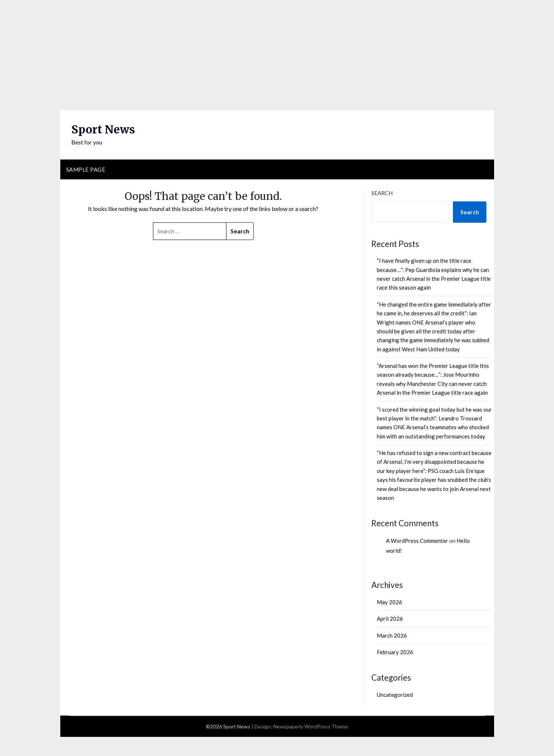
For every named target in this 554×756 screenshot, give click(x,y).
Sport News (103, 129)
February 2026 (395, 652)
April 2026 (390, 619)
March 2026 (392, 635)
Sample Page (86, 169)
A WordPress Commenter (417, 541)
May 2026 (389, 602)
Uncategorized (395, 695)
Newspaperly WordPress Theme (311, 726)
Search (382, 193)
